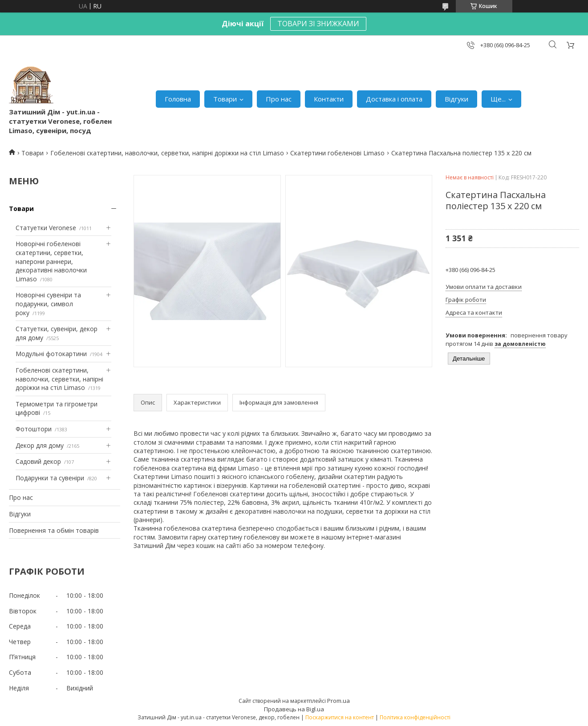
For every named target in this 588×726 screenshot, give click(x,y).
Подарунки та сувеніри (50, 478)
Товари (225, 99)
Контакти (329, 99)
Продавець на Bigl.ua (294, 709)
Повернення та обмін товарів (54, 530)
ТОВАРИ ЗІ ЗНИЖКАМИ (318, 24)
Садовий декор (38, 461)
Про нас (279, 99)
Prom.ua (339, 701)
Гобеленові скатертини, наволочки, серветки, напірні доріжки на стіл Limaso (167, 153)
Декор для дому (40, 445)
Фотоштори (34, 429)
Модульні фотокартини (51, 354)
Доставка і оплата (394, 99)
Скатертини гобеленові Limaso (337, 153)
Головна (178, 99)
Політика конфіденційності (415, 717)
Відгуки (456, 99)
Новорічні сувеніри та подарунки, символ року (48, 304)
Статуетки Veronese (46, 228)
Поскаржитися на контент (340, 717)
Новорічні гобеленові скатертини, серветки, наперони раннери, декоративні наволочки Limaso (51, 261)
